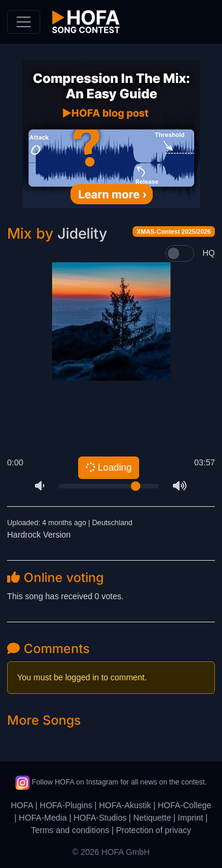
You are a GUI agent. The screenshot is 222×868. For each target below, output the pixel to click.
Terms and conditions (70, 830)
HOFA (22, 805)
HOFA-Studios (100, 818)
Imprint (190, 818)
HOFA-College (184, 805)
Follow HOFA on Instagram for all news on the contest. (111, 782)
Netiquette (152, 818)
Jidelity (82, 233)
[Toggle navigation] (24, 22)
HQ (209, 253)
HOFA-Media (43, 818)
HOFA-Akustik (125, 805)
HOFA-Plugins (66, 805)
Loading (108, 468)
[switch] (180, 253)
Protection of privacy (154, 830)
